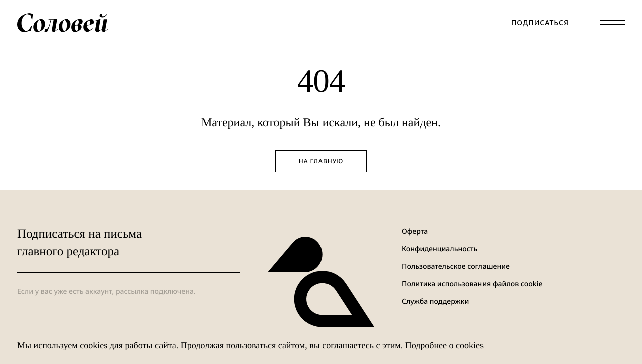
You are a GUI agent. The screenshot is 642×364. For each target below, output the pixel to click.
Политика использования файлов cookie (472, 284)
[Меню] (612, 23)
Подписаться (540, 23)
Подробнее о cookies (444, 345)
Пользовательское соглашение (456, 266)
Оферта (415, 231)
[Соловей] (62, 23)
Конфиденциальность (440, 249)
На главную (321, 161)
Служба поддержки (435, 302)
